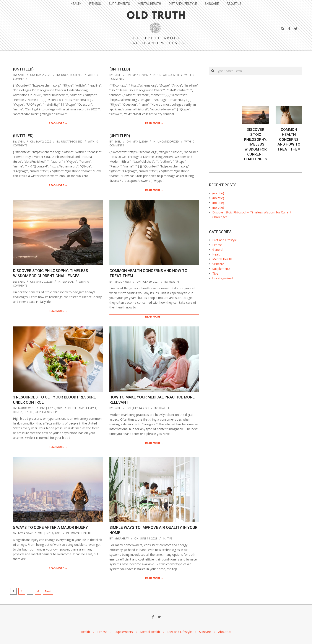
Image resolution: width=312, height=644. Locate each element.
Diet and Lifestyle (84, 408)
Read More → (58, 123)
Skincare (218, 264)
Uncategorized (72, 75)
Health (174, 282)
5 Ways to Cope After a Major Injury (50, 527)
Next (48, 591)
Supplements (43, 412)
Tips (56, 412)
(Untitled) (23, 69)
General (68, 282)
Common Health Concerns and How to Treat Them (289, 139)
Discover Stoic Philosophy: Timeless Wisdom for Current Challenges (256, 144)
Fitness (18, 412)
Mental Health (81, 533)
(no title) (218, 193)
